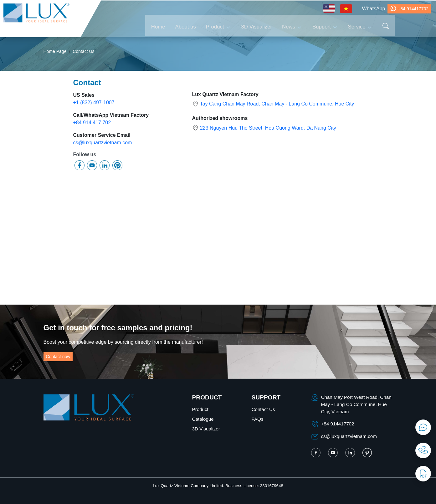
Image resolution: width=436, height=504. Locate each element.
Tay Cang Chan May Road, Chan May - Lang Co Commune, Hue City (277, 104)
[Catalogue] (423, 474)
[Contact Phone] (423, 450)
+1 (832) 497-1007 (94, 103)
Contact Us (83, 51)
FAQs (258, 419)
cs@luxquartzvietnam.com (103, 143)
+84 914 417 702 (92, 123)
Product (215, 26)
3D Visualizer (257, 26)
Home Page (55, 51)
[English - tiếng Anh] (329, 9)
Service (357, 26)
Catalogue (203, 419)
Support (322, 26)
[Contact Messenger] (423, 427)
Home (158, 26)
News (289, 26)
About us (186, 26)
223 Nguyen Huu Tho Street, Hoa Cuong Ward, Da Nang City (268, 128)
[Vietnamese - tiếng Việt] (346, 9)
